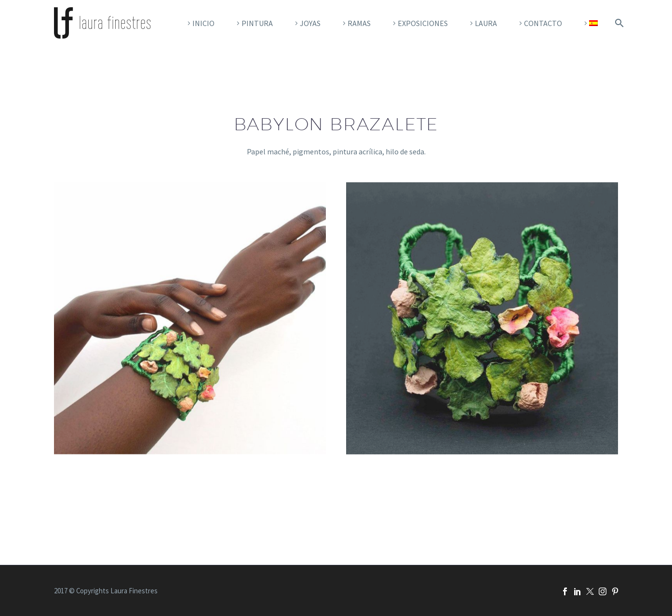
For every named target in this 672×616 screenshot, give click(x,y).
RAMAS (359, 23)
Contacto (543, 23)
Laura (486, 23)
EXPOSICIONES (423, 23)
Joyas (310, 23)
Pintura (257, 23)
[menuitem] (590, 23)
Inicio (203, 23)
